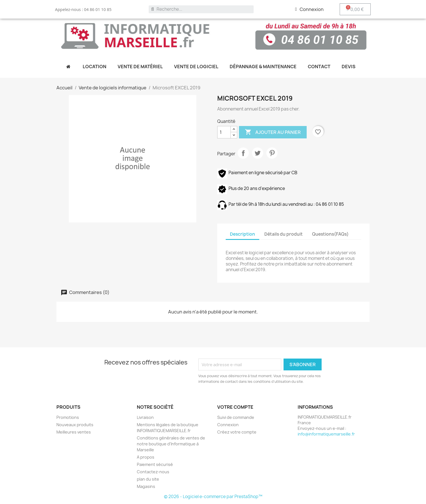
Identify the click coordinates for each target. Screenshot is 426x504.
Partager (243, 153)
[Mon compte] (309, 9)
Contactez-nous (153, 472)
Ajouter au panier (273, 132)
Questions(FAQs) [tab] (330, 234)
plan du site (148, 479)
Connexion (228, 425)
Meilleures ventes (74, 432)
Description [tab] (242, 234)
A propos (146, 457)
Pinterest (272, 153)
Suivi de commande (236, 417)
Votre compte (235, 407)
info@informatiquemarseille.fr (326, 434)
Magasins (146, 486)
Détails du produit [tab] (284, 234)
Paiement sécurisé (155, 464)
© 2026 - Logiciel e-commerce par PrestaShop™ (213, 497)
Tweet (258, 153)
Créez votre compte (237, 432)
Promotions (68, 417)
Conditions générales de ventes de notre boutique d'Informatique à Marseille (171, 444)
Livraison (145, 417)
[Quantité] (224, 132)
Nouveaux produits (75, 425)
